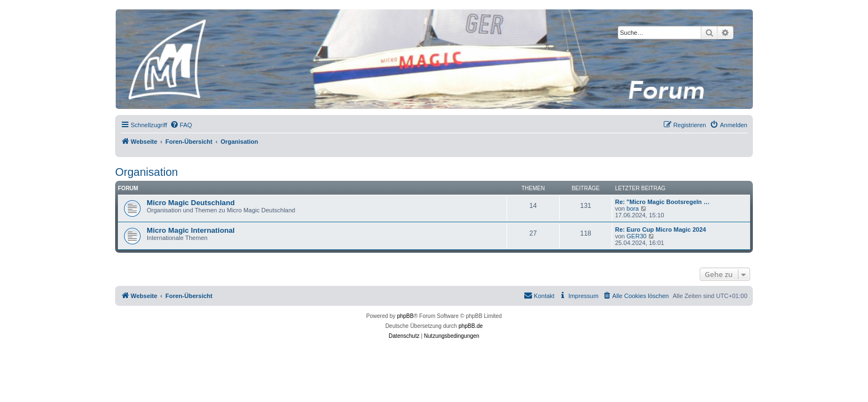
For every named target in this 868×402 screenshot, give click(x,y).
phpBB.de (471, 326)
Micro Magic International (191, 230)
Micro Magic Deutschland (191, 203)
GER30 (637, 236)
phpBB (405, 316)
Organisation (146, 172)
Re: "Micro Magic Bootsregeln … (662, 202)
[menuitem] (181, 125)
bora (633, 208)
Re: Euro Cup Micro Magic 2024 (660, 229)
